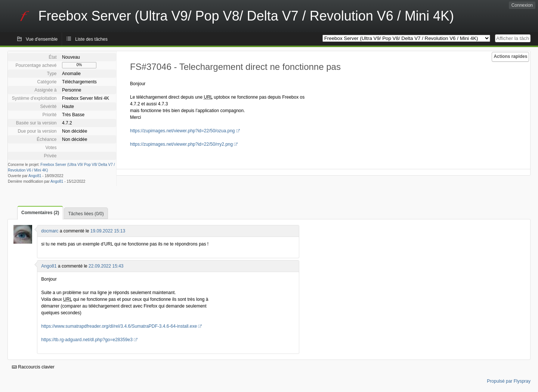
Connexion (522, 5)
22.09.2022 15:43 (106, 266)
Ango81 (35, 176)
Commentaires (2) (40, 213)
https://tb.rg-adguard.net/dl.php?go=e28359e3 (87, 340)
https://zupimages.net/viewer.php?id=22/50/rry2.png (181, 144)
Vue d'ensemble (42, 39)
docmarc (50, 231)
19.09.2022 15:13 (108, 231)
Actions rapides (510, 56)
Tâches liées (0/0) (86, 214)
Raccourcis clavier (33, 367)
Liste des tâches (91, 39)
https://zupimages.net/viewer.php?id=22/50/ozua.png (183, 131)
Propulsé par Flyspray (509, 381)
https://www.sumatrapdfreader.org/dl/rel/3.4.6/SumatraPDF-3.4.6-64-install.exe (119, 326)
